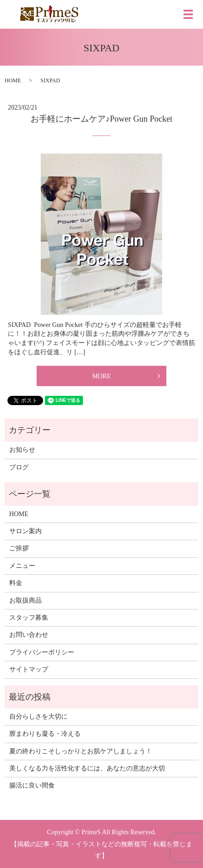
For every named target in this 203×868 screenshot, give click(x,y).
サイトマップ (29, 669)
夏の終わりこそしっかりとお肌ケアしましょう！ (81, 751)
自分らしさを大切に (38, 717)
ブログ (19, 467)
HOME (13, 80)
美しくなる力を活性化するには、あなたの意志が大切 (87, 768)
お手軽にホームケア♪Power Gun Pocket (101, 119)
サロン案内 (25, 531)
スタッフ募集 (29, 618)
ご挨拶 (19, 548)
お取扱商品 (25, 600)
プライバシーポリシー (42, 652)
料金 (16, 583)
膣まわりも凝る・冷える (45, 734)
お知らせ (22, 450)
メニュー (22, 566)
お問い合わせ (29, 635)
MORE (101, 376)
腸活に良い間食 (32, 785)
